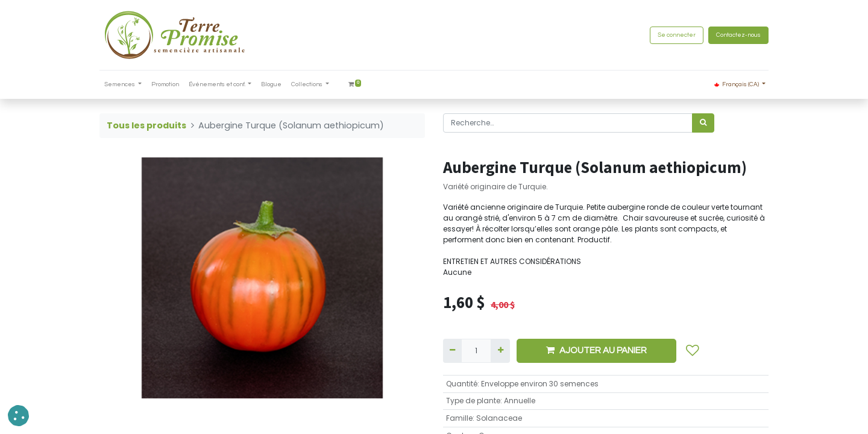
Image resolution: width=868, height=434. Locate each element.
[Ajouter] (500, 351)
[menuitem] (165, 85)
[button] (693, 351)
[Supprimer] (452, 351)
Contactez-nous (738, 35)
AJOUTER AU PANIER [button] (596, 350)
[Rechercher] (703, 123)
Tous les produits (146, 125)
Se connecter (677, 35)
